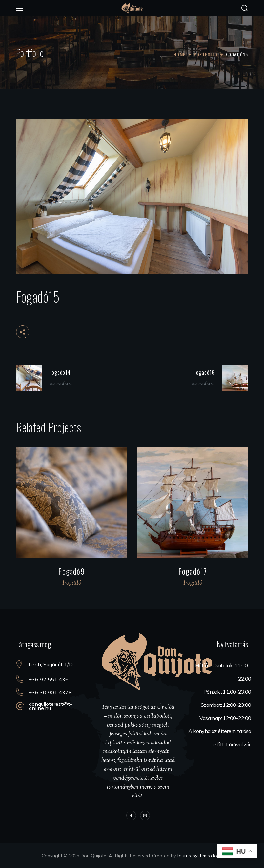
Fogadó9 (71, 571)
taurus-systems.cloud (200, 856)
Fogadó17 (193, 571)
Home (180, 54)
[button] (245, 8)
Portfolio (206, 54)
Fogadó (71, 583)
